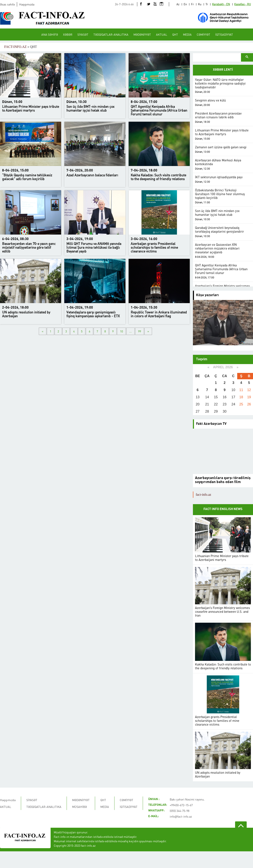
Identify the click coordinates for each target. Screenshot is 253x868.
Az (178, 4)
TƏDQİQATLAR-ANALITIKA (111, 34)
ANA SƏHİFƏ (50, 34)
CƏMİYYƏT (203, 34)
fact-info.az (203, 495)
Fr (192, 4)
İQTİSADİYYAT (224, 34)
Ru (200, 4)
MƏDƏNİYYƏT (142, 34)
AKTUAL (162, 34)
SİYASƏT (83, 34)
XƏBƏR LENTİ (223, 70)
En (185, 4)
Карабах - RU (243, 4)
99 (140, 331)
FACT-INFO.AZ (15, 47)
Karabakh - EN (221, 4)
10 (121, 331)
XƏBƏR (68, 34)
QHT (175, 34)
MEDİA (187, 34)
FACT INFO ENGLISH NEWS (223, 509)
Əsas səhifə (7, 4)
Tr (207, 4)
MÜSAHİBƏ (79, 807)
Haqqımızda (27, 4)
